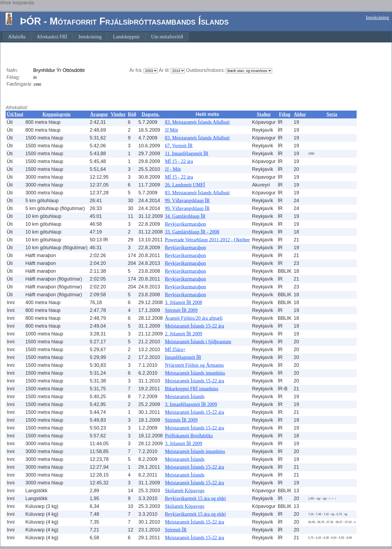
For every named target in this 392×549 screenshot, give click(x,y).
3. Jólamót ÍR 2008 (184, 302)
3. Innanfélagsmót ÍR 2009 (191, 404)
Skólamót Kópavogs (185, 491)
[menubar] (96, 37)
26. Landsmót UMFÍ (185, 185)
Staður (264, 114)
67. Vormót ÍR (179, 146)
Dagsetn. (151, 114)
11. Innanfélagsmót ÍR (187, 154)
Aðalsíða (17, 37)
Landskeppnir (126, 37)
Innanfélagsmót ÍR (183, 357)
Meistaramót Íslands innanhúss (195, 373)
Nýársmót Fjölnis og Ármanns (195, 365)
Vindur (118, 114)
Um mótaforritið (167, 37)
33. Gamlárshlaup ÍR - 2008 (192, 232)
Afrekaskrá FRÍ (52, 37)
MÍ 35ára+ (175, 350)
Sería (332, 114)
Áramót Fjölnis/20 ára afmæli (194, 318)
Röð (132, 114)
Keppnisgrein (56, 114)
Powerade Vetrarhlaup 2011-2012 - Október (207, 240)
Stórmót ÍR (176, 530)
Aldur (300, 114)
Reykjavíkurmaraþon (185, 224)
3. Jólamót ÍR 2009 (184, 444)
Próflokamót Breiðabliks (189, 436)
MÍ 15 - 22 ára (179, 161)
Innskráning (377, 18)
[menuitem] (17, 37)
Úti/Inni (15, 114)
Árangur (99, 114)
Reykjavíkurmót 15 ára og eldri (195, 498)
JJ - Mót (173, 169)
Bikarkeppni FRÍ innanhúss (192, 389)
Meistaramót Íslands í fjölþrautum (198, 342)
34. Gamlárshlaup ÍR (185, 216)
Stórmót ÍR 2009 (181, 310)
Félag (285, 114)
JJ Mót (172, 130)
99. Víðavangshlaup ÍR (187, 201)
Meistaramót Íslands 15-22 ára (195, 326)
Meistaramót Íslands (185, 397)
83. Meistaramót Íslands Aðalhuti (197, 122)
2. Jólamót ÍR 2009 (184, 334)
